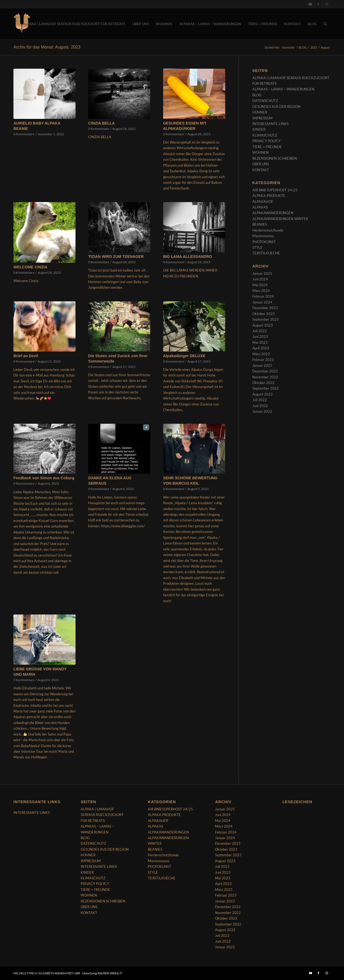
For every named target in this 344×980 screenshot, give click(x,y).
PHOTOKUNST (264, 242)
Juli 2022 (260, 400)
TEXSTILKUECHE (266, 253)
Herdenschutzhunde (268, 230)
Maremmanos (263, 236)
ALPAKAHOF (263, 202)
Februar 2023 (263, 360)
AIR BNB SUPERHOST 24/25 (275, 190)
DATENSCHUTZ (265, 101)
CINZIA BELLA (101, 123)
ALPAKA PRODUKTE (269, 196)
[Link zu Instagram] (327, 4)
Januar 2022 (262, 411)
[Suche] (325, 24)
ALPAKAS (260, 207)
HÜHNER (260, 112)
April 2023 (261, 348)
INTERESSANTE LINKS (270, 124)
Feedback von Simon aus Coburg (44, 478)
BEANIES (260, 224)
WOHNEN (261, 152)
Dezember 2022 (265, 371)
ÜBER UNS (261, 164)
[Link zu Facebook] (318, 4)
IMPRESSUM (262, 118)
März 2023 (261, 354)
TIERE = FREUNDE (267, 147)
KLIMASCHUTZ (265, 135)
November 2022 (265, 377)
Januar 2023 (262, 365)
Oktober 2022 (264, 383)
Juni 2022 (260, 406)
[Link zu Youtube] (310, 4)
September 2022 (266, 388)
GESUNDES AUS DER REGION (276, 107)
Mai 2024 (260, 285)
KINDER (259, 129)
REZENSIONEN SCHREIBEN (275, 158)
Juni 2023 (260, 337)
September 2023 (266, 319)
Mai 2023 (260, 342)
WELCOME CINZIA (30, 267)
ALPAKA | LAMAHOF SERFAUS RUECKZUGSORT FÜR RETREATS (102, 815)
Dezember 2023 (265, 308)
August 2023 (263, 325)
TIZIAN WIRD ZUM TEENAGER (116, 257)
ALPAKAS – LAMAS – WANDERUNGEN (283, 89)
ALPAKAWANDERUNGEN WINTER (280, 219)
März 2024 (261, 291)
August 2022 (263, 394)
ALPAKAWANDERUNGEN (273, 213)
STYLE (257, 247)
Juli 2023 (260, 331)
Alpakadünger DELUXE (184, 356)
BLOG (257, 95)
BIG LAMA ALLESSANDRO (188, 257)
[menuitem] (74, 24)
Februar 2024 (263, 296)
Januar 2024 (262, 302)
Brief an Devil (26, 356)
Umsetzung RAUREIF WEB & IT (102, 973)
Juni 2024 (260, 279)
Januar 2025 (262, 273)
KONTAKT (261, 170)
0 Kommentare (24, 134)
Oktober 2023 (264, 314)
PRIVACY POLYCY (266, 141)
